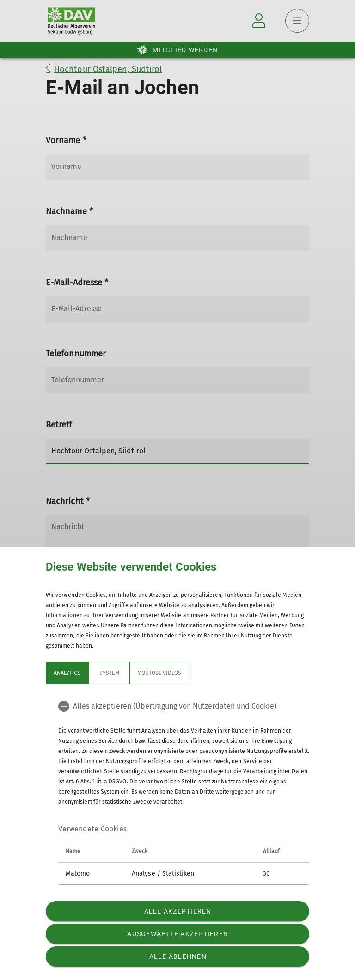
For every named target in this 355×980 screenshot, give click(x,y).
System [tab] (109, 673)
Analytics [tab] (67, 673)
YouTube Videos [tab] (159, 673)
